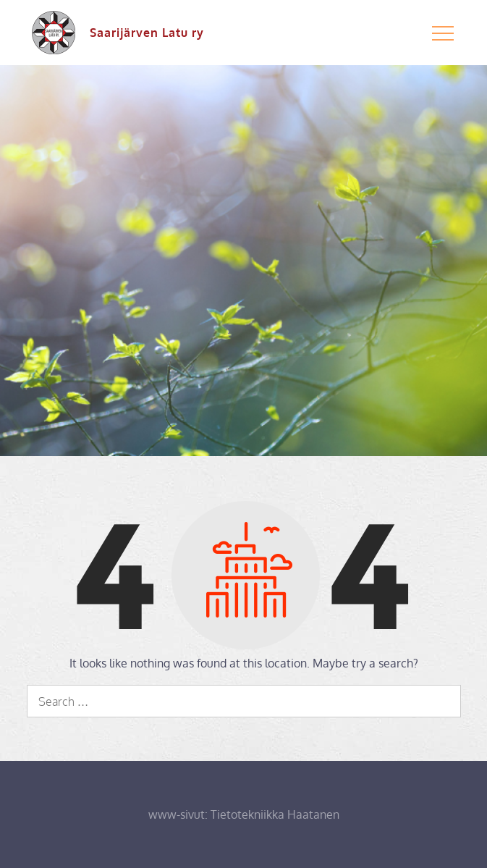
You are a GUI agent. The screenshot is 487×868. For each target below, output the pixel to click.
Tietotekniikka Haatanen (275, 814)
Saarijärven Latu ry (147, 33)
